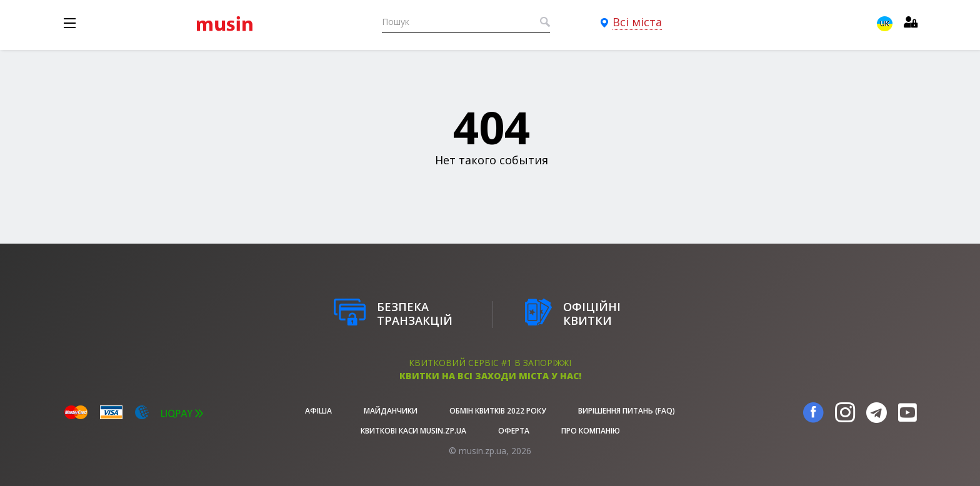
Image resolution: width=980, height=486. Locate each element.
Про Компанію (591, 431)
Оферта (514, 431)
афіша (318, 411)
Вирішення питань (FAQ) (627, 411)
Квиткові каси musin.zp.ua (413, 431)
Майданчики (391, 411)
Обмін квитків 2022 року (498, 411)
